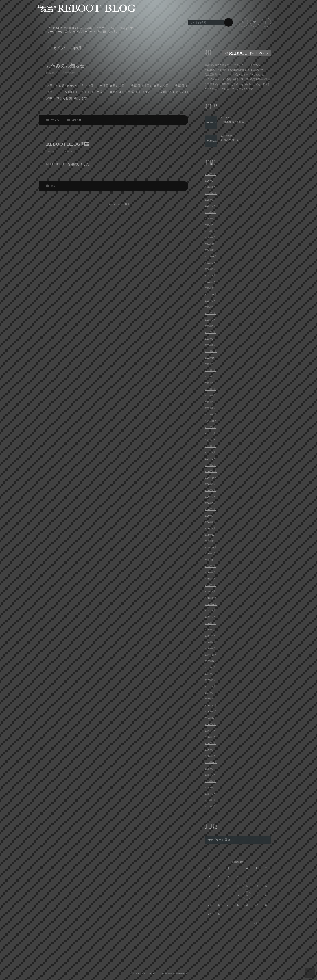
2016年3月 (210, 750)
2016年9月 (210, 724)
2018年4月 (210, 636)
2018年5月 (210, 630)
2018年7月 (210, 617)
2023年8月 (210, 307)
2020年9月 (210, 484)
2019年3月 (210, 579)
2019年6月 (210, 566)
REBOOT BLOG (147, 973)
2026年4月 (210, 174)
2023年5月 (210, 326)
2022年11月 (211, 351)
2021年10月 (211, 421)
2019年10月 (211, 547)
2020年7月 (210, 497)
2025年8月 (210, 206)
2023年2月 (210, 339)
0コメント (56, 120)
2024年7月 (210, 263)
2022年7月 (210, 377)
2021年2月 (210, 459)
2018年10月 (211, 604)
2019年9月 (210, 554)
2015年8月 (210, 775)
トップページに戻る (119, 204)
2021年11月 (211, 415)
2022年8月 (210, 370)
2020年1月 (210, 528)
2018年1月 (210, 649)
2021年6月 (210, 440)
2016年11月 (211, 712)
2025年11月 (211, 193)
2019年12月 (211, 535)
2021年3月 (210, 452)
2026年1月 (210, 187)
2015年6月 (210, 788)
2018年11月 (211, 598)
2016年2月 (210, 756)
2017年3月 (210, 693)
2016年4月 (210, 743)
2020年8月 (210, 490)
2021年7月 (210, 433)
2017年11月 (211, 655)
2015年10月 (211, 762)
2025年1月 (210, 238)
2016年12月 (211, 705)
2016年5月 (210, 737)
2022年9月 (210, 364)
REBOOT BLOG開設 (68, 144)
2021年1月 (210, 465)
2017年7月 (210, 674)
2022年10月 (211, 358)
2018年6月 (210, 623)
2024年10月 (211, 257)
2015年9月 (210, 769)
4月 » (257, 923)
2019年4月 (210, 573)
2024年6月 (210, 269)
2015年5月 (210, 794)
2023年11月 (211, 288)
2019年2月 (210, 585)
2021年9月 (210, 427)
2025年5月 (210, 225)
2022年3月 (210, 402)
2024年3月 (210, 275)
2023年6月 (210, 320)
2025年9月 (210, 200)
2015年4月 (210, 800)
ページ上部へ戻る (310, 973)
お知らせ (76, 120)
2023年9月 (210, 301)
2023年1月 (210, 345)
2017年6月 (210, 680)
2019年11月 (211, 541)
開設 (53, 186)
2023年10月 (211, 294)
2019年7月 (210, 560)
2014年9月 (210, 807)
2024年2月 (210, 282)
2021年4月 (210, 446)
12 (247, 886)
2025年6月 (210, 219)
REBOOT (70, 73)
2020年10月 (211, 478)
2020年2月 (210, 522)
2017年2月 (210, 699)
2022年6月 (210, 383)
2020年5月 (210, 503)
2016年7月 (210, 731)
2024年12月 (211, 244)
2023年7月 (210, 313)
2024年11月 (211, 250)
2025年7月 (210, 212)
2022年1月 (210, 408)
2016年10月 (211, 718)
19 (247, 895)
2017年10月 (211, 661)
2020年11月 (211, 471)
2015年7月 (210, 781)
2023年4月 (210, 332)
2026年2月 (210, 181)
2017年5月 (210, 686)
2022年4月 (210, 396)
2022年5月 (210, 389)
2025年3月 (210, 231)
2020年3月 (210, 516)
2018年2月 (210, 642)
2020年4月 (210, 509)
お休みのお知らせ (65, 66)
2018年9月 (210, 610)
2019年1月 (210, 591)
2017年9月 (210, 668)
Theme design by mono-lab (173, 973)
